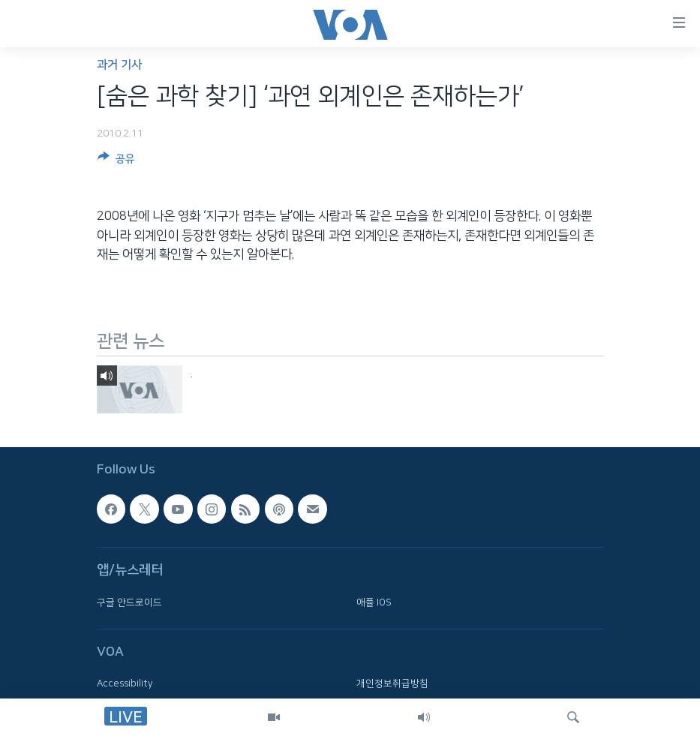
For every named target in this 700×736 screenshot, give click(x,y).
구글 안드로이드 (129, 602)
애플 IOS (374, 602)
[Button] (116, 161)
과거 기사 (119, 65)
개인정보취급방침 (392, 683)
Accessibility (125, 683)
